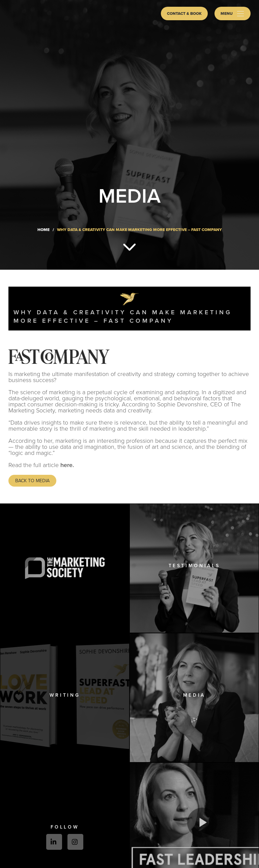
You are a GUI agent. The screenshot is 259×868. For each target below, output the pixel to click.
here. (67, 465)
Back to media (32, 481)
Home (44, 230)
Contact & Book (184, 13)
